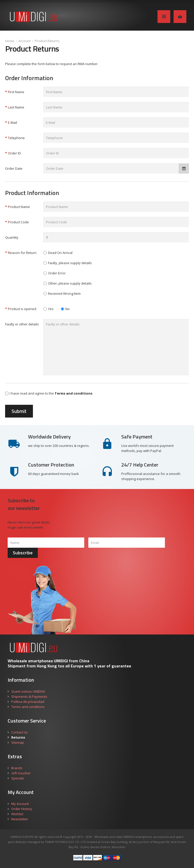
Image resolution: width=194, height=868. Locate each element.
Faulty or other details (22, 324)
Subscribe (23, 553)
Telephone (16, 138)
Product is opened (22, 309)
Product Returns (47, 41)
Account (25, 41)
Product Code (18, 222)
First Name (16, 92)
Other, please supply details (70, 283)
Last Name (16, 107)
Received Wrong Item (64, 294)
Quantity (12, 237)
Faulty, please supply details (70, 263)
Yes (48, 309)
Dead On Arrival (60, 253)
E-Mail (13, 123)
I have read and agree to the (49, 393)
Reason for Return (22, 253)
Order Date (14, 168)
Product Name (19, 207)
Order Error (57, 273)
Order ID (14, 153)
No (65, 309)
